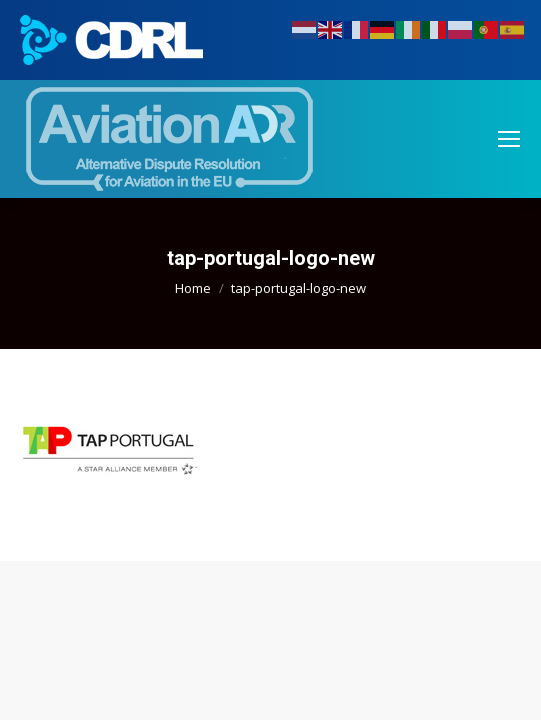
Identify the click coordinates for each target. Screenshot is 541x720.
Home (193, 288)
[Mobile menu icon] (509, 139)
